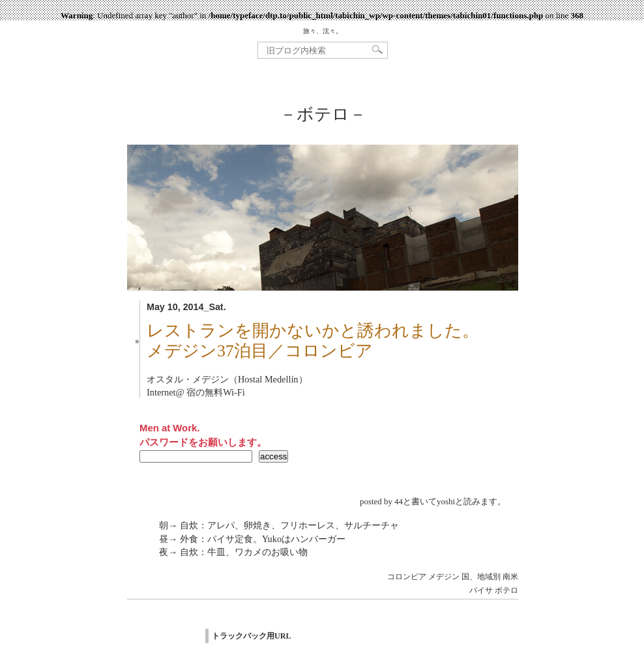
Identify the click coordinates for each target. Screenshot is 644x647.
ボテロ (506, 590)
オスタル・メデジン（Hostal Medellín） (227, 379)
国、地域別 (481, 577)
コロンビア (407, 577)
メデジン (444, 577)
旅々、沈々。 (323, 31)
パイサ (481, 590)
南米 (510, 577)
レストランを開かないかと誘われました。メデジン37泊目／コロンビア (313, 341)
